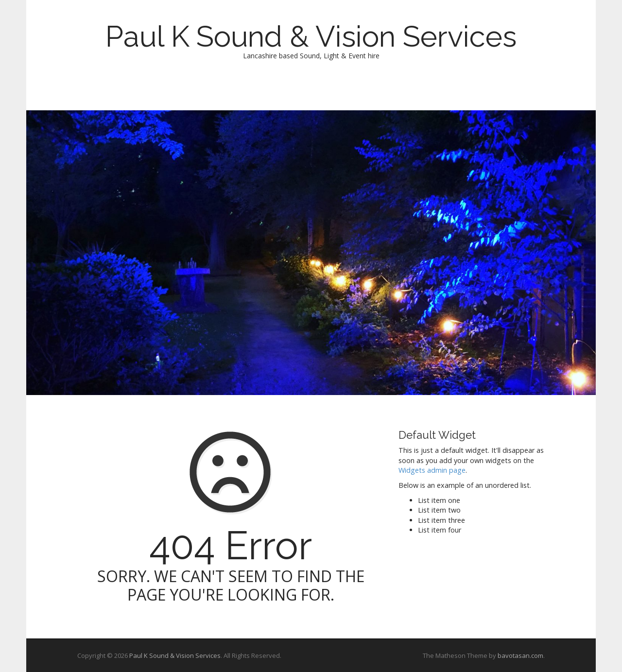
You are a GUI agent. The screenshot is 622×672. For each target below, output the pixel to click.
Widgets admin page (432, 470)
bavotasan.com (520, 655)
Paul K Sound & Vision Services (311, 36)
